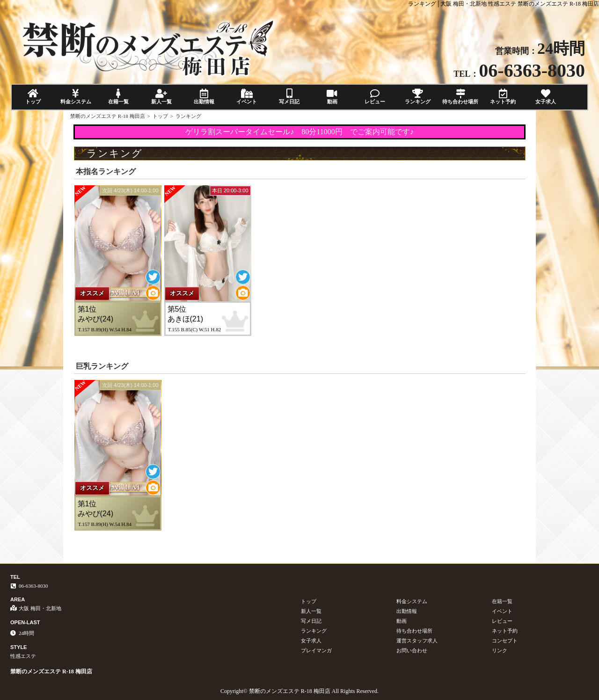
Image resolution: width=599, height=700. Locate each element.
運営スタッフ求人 (417, 641)
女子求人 (546, 97)
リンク (500, 650)
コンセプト (505, 641)
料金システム (76, 97)
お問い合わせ (412, 650)
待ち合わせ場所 (460, 97)
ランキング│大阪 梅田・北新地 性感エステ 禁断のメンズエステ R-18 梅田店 (504, 4)
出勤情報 (204, 97)
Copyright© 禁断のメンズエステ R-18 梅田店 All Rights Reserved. (299, 691)
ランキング (418, 97)
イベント (246, 97)
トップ (33, 97)
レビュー (375, 97)
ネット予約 (503, 97)
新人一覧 (161, 97)
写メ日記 (289, 97)
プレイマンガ (316, 650)
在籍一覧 (119, 97)
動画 (332, 97)
